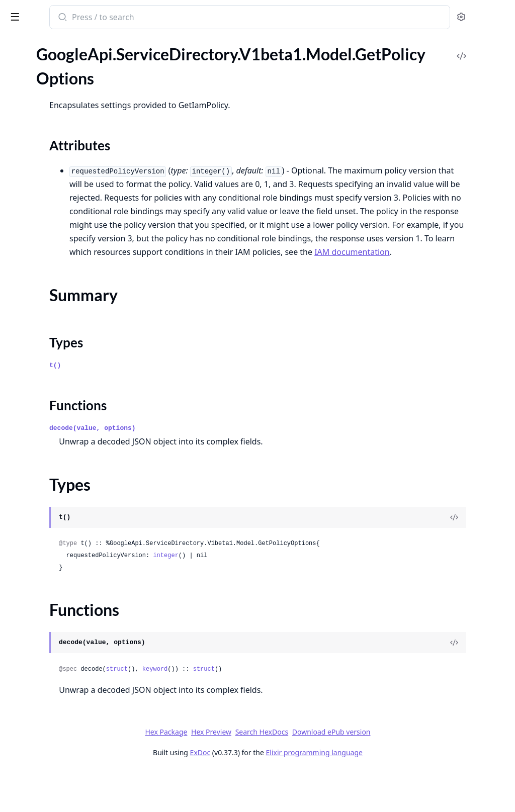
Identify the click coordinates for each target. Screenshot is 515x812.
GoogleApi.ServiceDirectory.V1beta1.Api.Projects (71, 389)
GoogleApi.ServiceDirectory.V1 (61, 77)
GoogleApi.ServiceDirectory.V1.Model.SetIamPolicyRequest (71, 335)
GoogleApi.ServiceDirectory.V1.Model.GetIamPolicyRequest (71, 172)
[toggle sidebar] (138, 16)
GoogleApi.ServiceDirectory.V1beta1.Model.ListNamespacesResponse (71, 583)
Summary (34, 514)
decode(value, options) (224, 469)
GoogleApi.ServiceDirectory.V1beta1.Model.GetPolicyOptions (71, 484)
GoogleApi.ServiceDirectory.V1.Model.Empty (71, 131)
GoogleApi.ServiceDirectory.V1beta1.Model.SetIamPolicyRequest (71, 692)
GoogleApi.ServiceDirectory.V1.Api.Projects (71, 91)
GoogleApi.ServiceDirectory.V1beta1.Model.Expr (71, 457)
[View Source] (473, 558)
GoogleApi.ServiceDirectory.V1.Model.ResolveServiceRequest (71, 294)
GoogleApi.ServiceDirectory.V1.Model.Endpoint (71, 145)
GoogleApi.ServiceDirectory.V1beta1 (71, 376)
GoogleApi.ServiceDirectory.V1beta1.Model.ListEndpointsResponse (71, 556)
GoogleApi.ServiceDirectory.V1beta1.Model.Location (71, 611)
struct (249, 710)
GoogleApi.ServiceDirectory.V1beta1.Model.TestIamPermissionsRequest (71, 706)
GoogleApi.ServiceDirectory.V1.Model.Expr (71, 159)
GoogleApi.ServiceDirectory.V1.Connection (71, 104)
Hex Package (241, 773)
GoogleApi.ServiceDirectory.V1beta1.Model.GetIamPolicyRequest (71, 471)
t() (187, 406)
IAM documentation (389, 293)
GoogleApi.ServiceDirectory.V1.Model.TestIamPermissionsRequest (71, 349)
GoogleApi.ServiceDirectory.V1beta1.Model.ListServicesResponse (71, 597)
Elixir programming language (389, 793)
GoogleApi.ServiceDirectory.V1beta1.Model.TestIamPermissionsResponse (71, 719)
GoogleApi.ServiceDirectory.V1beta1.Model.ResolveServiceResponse (71, 665)
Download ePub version (406, 773)
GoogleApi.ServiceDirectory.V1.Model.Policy (71, 281)
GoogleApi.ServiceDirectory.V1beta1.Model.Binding (71, 417)
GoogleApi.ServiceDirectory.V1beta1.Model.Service (71, 679)
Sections (32, 502)
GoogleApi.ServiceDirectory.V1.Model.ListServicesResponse (71, 240)
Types (28, 526)
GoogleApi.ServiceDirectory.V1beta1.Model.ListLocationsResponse (71, 570)
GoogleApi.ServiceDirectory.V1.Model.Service (71, 322)
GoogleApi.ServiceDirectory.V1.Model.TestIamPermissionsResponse (71, 362)
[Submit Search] (193, 18)
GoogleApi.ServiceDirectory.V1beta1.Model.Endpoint (71, 444)
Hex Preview (287, 773)
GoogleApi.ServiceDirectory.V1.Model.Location (71, 254)
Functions (35, 538)
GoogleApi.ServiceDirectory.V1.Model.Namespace (71, 267)
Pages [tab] (18, 55)
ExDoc (275, 793)
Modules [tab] (61, 55)
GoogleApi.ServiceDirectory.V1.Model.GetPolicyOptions (71, 186)
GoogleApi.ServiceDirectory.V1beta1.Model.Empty (71, 430)
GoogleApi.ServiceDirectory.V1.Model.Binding (71, 118)
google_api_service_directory (67, 18)
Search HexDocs (337, 773)
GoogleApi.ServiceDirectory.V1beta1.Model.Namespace (71, 624)
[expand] (141, 79)
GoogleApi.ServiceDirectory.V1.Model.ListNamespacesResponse (71, 227)
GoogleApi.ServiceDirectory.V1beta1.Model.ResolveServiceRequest (71, 651)
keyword (287, 710)
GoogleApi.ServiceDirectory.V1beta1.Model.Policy (71, 638)
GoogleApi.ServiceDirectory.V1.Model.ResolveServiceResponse (71, 308)
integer (297, 596)
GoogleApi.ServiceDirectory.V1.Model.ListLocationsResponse (71, 213)
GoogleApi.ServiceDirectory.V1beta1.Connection (71, 403)
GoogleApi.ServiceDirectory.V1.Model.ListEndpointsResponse (71, 199)
